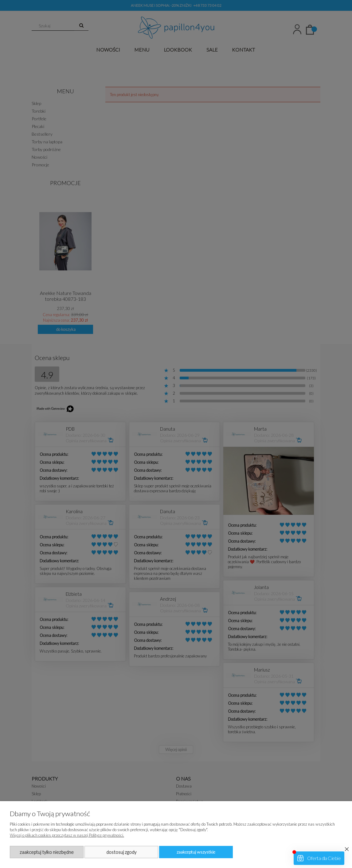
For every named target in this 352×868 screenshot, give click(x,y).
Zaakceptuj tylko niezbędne (47, 852)
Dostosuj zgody (121, 852)
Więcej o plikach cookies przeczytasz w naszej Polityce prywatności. (67, 835)
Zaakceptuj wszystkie (196, 852)
